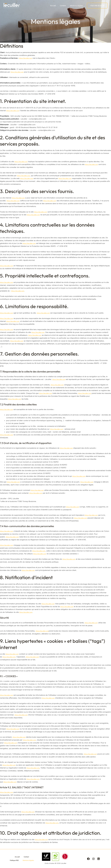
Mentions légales (77, 6)
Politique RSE (22, 859)
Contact (64, 6)
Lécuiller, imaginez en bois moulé (22, 6)
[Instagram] (93, 859)
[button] (97, 6)
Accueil (55, 6)
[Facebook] (88, 859)
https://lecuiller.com (27, 58)
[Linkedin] (99, 859)
